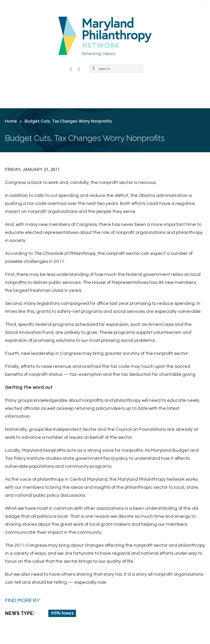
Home (17, 91)
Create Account (137, 103)
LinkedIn (79, 68)
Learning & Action (129, 91)
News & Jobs (176, 91)
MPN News (62, 613)
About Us (46, 91)
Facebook (71, 68)
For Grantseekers (31, 103)
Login (101, 103)
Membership (82, 91)
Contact (73, 103)
